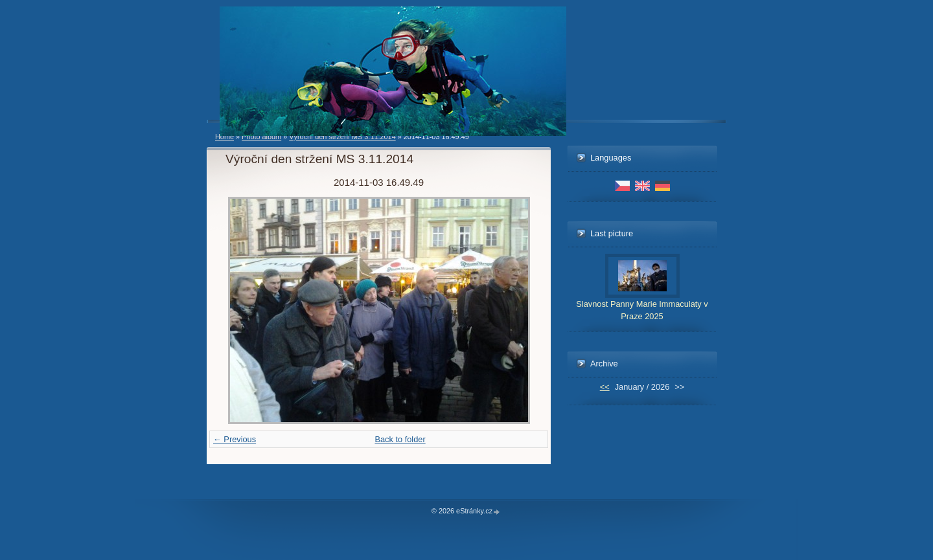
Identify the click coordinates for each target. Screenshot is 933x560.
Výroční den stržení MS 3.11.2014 (342, 137)
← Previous (235, 439)
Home (225, 137)
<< (605, 387)
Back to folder (400, 439)
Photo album (261, 137)
